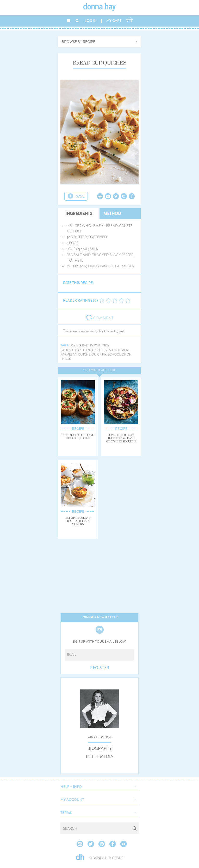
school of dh (120, 355)
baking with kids (96, 346)
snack (66, 359)
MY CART (114, 21)
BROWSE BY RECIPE (78, 42)
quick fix (99, 355)
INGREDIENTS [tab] (79, 214)
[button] (99, 786)
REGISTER (100, 668)
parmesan (69, 355)
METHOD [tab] (112, 214)
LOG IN (91, 21)
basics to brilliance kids (81, 350)
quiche (84, 355)
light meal (121, 350)
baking (75, 346)
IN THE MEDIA (100, 757)
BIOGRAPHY (100, 749)
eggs (107, 350)
